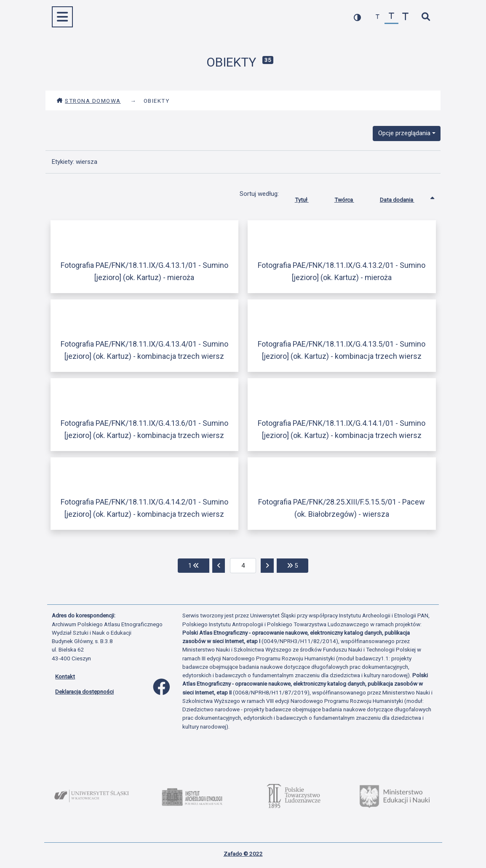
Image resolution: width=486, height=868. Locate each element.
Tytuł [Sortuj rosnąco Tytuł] (308, 198)
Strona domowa (89, 101)
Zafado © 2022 (243, 854)
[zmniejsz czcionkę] (378, 17)
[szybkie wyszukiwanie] (426, 17)
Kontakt (65, 676)
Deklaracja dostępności (84, 692)
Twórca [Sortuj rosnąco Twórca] (351, 198)
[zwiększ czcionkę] (405, 17)
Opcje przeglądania (404, 133)
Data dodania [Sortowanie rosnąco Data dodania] (403, 198)
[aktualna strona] (243, 566)
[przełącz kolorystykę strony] (357, 17)
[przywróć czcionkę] (391, 17)
